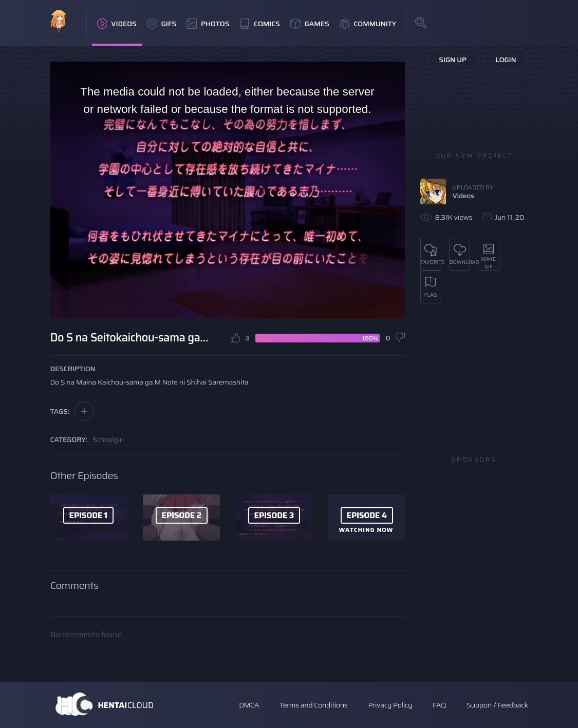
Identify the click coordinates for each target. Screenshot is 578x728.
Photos (208, 24)
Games (310, 24)
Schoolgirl (108, 439)
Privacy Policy (390, 705)
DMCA (249, 705)
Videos (117, 24)
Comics (259, 24)
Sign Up (453, 60)
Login (506, 60)
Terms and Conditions (313, 705)
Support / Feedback (497, 705)
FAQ (439, 705)
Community (368, 24)
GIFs (162, 24)
